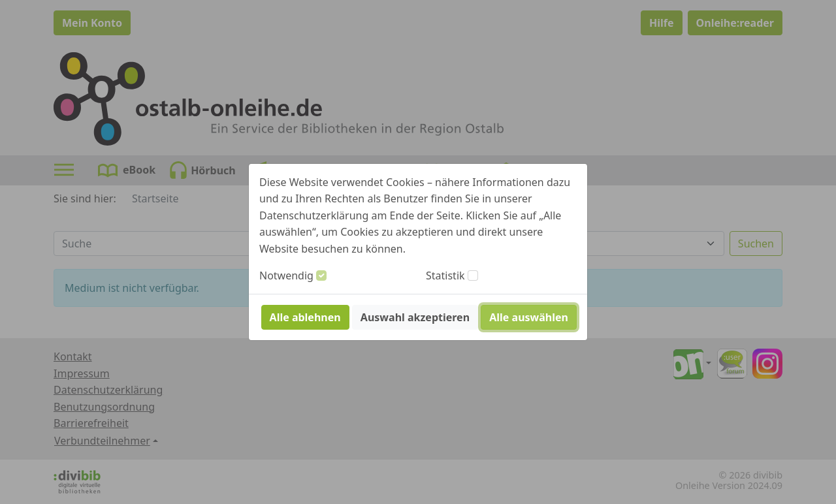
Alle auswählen (529, 317)
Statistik (445, 276)
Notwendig (286, 276)
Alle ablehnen (305, 317)
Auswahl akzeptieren (415, 317)
